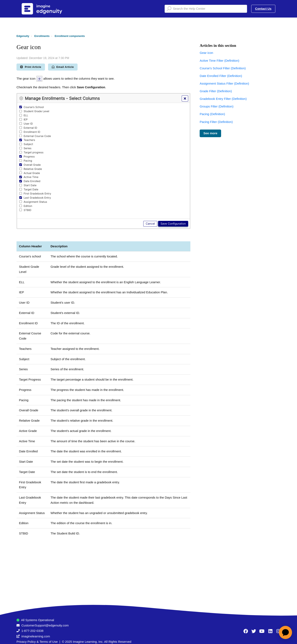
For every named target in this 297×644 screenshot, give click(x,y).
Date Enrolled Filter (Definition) (221, 76)
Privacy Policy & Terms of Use (37, 642)
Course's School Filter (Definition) (223, 68)
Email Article (63, 67)
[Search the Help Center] (206, 9)
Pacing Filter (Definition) (216, 122)
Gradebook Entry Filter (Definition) (223, 99)
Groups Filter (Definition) (216, 106)
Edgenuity (23, 36)
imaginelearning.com (36, 636)
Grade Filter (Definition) (216, 91)
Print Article (31, 67)
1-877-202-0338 (32, 631)
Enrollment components (70, 36)
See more (210, 133)
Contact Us (263, 9)
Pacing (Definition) (212, 114)
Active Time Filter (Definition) (219, 61)
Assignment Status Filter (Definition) (224, 83)
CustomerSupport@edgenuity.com (45, 625)
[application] (285, 632)
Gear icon (206, 53)
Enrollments (42, 36)
